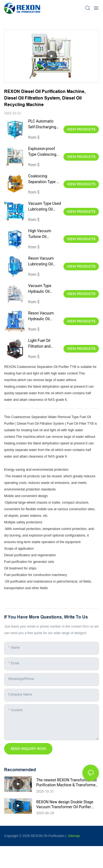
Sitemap (74, 836)
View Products (81, 129)
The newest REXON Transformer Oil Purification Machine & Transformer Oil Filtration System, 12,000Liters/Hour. (66, 783)
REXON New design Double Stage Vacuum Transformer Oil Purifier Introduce (65, 805)
